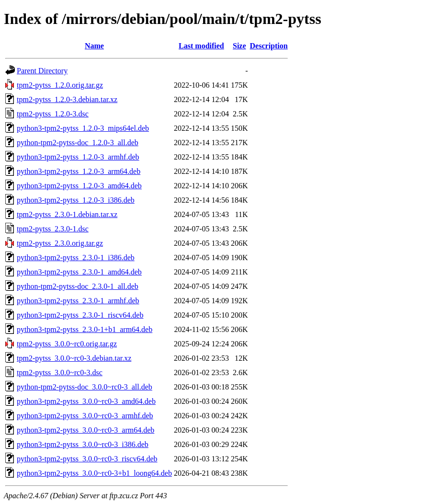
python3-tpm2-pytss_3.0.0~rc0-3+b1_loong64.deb (94, 473)
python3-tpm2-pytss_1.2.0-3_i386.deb (76, 200)
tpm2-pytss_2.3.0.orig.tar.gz (60, 243)
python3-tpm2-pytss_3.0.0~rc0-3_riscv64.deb (87, 459)
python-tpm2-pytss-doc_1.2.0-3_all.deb (78, 143)
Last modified (201, 46)
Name (94, 46)
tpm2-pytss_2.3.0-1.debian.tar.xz (67, 214)
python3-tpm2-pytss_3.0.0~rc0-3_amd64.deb (86, 401)
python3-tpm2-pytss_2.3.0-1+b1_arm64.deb (85, 329)
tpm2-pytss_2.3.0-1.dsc (53, 229)
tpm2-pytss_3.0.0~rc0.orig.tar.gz (67, 344)
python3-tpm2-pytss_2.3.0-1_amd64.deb (79, 272)
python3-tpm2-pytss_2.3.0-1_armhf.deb (78, 301)
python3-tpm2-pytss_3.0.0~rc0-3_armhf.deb (85, 416)
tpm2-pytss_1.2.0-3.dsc (53, 114)
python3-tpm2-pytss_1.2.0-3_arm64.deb (79, 171)
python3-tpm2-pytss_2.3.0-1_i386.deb (76, 258)
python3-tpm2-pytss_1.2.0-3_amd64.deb (79, 186)
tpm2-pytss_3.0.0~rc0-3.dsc (60, 372)
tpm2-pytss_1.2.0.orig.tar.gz (60, 85)
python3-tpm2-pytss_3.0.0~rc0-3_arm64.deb (85, 430)
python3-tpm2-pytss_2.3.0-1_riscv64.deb (80, 315)
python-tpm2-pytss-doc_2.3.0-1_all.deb (78, 286)
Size (239, 46)
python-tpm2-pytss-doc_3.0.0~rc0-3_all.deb (85, 387)
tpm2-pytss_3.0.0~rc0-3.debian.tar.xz (74, 358)
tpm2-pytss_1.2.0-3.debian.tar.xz (67, 99)
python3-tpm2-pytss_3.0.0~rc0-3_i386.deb (83, 444)
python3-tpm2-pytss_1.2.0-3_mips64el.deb (83, 128)
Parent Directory (42, 71)
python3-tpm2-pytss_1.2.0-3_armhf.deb (78, 157)
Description (269, 46)
